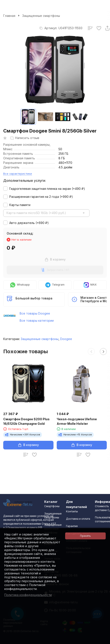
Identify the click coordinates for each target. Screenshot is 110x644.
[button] (91, 352)
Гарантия (72, 526)
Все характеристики (18, 174)
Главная (9, 16)
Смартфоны (52, 506)
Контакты (72, 511)
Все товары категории (37, 320)
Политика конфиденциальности (28, 595)
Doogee (66, 339)
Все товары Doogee (35, 313)
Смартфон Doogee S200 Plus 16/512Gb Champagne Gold (26, 421)
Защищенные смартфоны (41, 16)
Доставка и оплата (78, 519)
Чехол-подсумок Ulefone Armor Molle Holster (77, 421)
